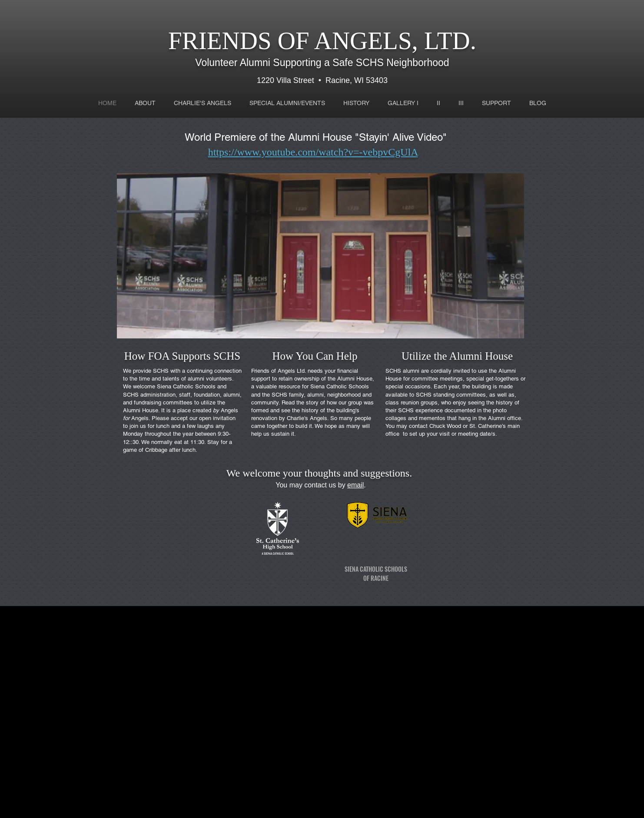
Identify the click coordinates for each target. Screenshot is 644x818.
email (355, 485)
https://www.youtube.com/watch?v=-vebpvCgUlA (313, 152)
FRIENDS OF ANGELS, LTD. (322, 41)
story (312, 402)
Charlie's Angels (307, 418)
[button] (320, 256)
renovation (264, 418)
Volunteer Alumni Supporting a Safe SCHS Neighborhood (322, 63)
